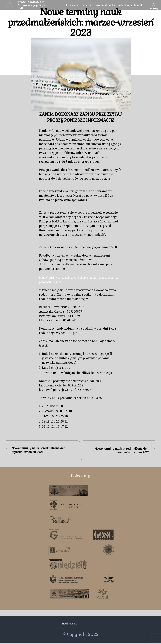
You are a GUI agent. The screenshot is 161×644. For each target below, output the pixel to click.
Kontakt (139, 6)
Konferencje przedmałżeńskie (98, 6)
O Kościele (70, 6)
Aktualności (125, 6)
